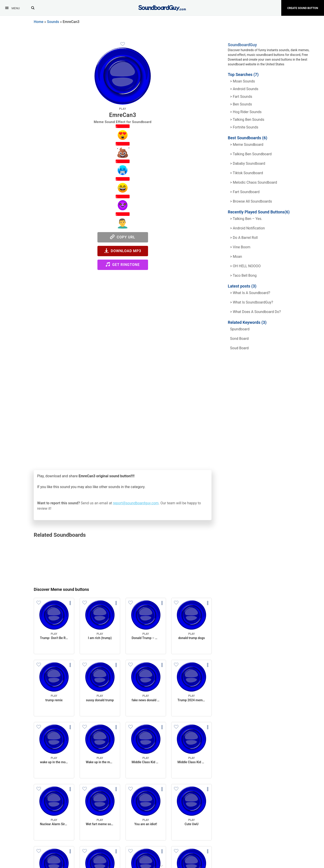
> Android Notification (248, 228)
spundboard (240, 329)
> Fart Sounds (241, 97)
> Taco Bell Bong (243, 275)
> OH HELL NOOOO (245, 266)
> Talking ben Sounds (247, 120)
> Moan (236, 257)
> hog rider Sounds (246, 112)
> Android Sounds (244, 89)
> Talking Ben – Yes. (246, 219)
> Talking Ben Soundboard (251, 154)
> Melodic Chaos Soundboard (254, 182)
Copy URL (123, 237)
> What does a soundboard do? (256, 312)
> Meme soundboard (247, 145)
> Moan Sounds (243, 81)
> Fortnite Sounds (244, 127)
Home (39, 22)
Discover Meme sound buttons (61, 589)
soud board (240, 348)
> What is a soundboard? (250, 293)
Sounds (53, 22)
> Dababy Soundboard (248, 163)
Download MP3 (123, 251)
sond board (240, 339)
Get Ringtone (123, 264)
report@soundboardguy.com (136, 503)
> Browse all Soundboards (251, 201)
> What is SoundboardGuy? (252, 302)
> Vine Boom (240, 247)
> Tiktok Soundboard (247, 173)
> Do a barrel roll (244, 238)
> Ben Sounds (241, 104)
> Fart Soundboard (245, 192)
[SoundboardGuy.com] (162, 7)
